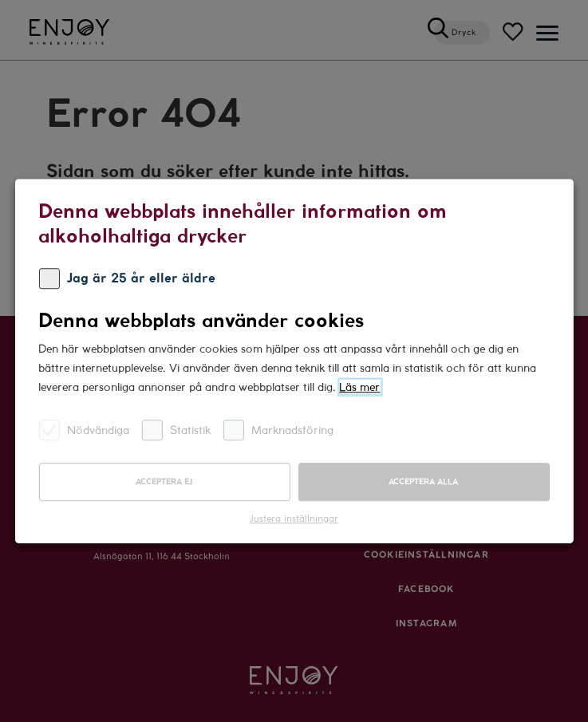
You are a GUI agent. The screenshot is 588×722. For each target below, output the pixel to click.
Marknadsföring (278, 430)
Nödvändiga (84, 430)
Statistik (176, 430)
